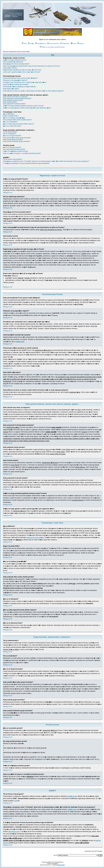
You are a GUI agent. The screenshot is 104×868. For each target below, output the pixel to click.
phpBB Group (72, 796)
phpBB (49, 862)
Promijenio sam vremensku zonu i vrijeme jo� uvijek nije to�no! (25, 82)
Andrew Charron (61, 865)
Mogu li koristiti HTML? (11, 116)
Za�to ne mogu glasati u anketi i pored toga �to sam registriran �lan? (27, 108)
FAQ (24, 43)
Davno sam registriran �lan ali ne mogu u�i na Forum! (22, 72)
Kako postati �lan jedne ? (17, 138)
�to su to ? (12, 126)
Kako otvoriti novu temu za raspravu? (16, 97)
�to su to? (18, 124)
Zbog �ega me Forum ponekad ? (16, 64)
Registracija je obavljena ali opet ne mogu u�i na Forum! (22, 70)
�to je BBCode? (9, 114)
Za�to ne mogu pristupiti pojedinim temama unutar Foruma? (23, 106)
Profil (73, 43)
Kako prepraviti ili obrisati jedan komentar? (17, 98)
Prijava (81, 43)
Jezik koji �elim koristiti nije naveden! (16, 84)
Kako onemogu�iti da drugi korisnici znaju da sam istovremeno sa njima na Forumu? (32, 66)
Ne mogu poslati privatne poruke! (14, 149)
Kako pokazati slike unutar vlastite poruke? (17, 120)
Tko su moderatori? (10, 134)
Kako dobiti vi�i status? (11, 89)
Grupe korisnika (53, 43)
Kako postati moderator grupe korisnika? (17, 141)
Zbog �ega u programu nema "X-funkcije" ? (46, 161)
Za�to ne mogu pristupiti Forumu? (15, 60)
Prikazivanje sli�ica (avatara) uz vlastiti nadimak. (20, 87)
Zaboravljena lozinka (10, 68)
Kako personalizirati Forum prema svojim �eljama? (20, 78)
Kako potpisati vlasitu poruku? (13, 100)
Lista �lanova (40, 43)
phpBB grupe (20, 342)
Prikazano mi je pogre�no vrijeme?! (15, 80)
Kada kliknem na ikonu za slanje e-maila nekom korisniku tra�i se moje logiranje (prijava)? (33, 91)
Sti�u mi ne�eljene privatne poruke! (16, 151)
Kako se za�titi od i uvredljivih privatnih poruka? (22, 153)
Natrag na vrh (8, 192)
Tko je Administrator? (10, 132)
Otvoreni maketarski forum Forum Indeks (16, 51)
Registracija (65, 43)
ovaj (15, 801)
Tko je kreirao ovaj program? (13, 159)
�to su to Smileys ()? (14, 118)
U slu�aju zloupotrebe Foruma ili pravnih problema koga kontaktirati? (26, 163)
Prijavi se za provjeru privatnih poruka (52, 47)
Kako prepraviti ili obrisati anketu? (14, 104)
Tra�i (31, 43)
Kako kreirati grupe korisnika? (13, 140)
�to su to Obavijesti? (10, 122)
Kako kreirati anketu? (10, 102)
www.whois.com (14, 831)
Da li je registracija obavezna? (13, 62)
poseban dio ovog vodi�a (35, 537)
